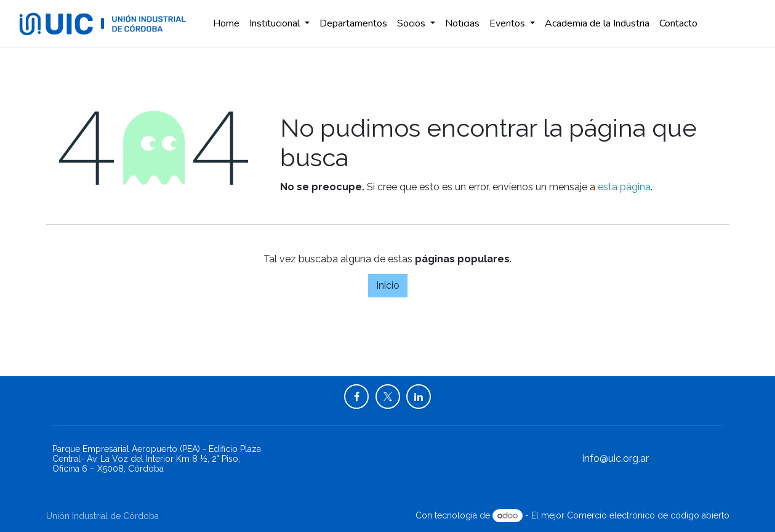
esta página (624, 187)
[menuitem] (226, 23)
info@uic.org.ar (616, 458)
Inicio (388, 285)
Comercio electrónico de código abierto (648, 515)
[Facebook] (356, 397)
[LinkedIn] (419, 397)
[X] (388, 397)
